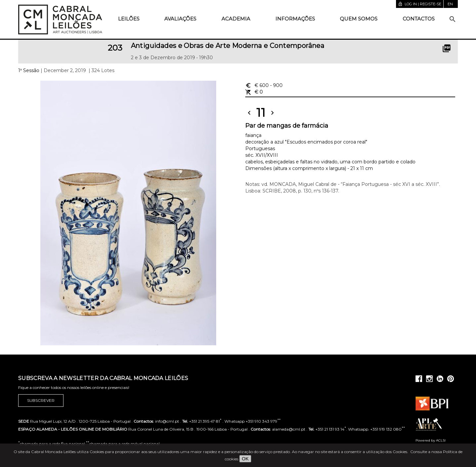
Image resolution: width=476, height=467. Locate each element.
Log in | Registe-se (420, 4)
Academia (236, 19)
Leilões (129, 19)
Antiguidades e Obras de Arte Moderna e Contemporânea (228, 46)
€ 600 (264, 85)
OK (245, 459)
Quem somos (359, 19)
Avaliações (180, 19)
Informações (295, 19)
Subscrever (41, 401)
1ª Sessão (29, 70)
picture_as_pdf (447, 48)
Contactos (419, 19)
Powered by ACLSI (431, 440)
